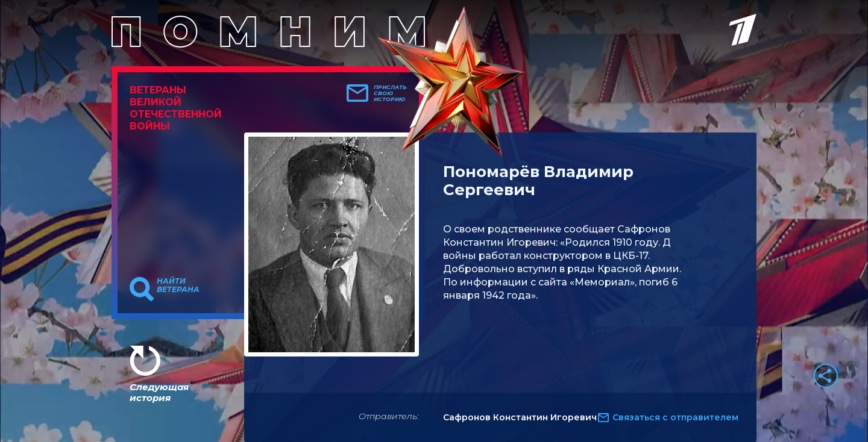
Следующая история (159, 392)
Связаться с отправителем (675, 417)
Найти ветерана (178, 285)
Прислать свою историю (390, 93)
